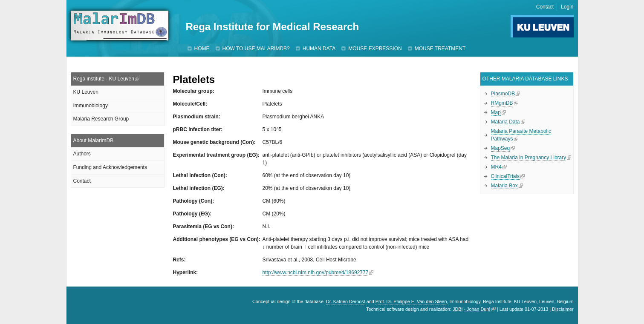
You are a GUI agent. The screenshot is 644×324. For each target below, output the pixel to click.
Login (567, 7)
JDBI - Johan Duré (472, 309)
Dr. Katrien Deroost (346, 301)
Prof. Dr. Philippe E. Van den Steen (411, 301)
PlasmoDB (503, 94)
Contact (545, 7)
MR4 (496, 167)
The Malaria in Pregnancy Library (529, 158)
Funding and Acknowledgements (110, 167)
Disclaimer (563, 309)
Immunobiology (91, 106)
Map (496, 112)
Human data (319, 49)
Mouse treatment (440, 49)
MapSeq (501, 148)
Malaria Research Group (101, 119)
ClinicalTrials (505, 176)
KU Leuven (86, 92)
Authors (82, 154)
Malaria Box (504, 186)
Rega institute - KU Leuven (104, 79)
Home (202, 49)
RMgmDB (502, 103)
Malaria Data (505, 122)
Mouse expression (375, 49)
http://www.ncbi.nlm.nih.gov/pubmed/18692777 (316, 272)
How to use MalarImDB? (256, 49)
